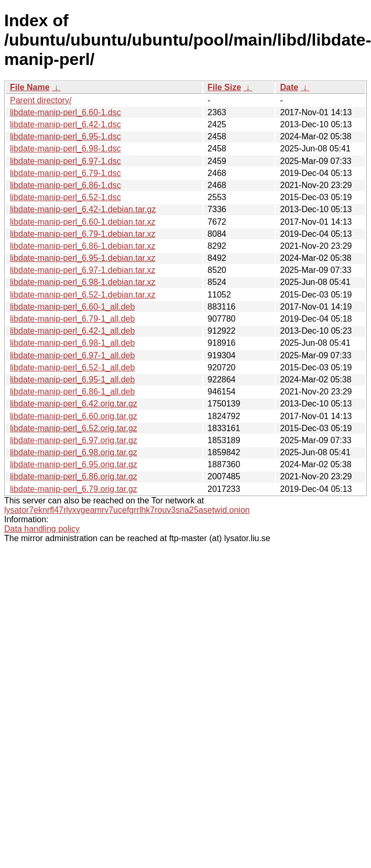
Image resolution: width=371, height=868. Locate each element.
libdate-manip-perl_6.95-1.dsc (66, 136)
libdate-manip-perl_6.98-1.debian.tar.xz (83, 282)
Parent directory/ (41, 100)
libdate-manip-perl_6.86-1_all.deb (72, 392)
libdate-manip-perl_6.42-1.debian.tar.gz (83, 209)
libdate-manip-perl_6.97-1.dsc (66, 161)
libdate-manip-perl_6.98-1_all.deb (72, 343)
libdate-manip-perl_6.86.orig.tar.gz (74, 476)
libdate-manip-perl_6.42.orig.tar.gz (74, 404)
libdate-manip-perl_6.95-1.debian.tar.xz (83, 258)
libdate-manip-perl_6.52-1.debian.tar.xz (83, 295)
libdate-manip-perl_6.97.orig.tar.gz (74, 440)
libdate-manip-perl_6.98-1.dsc (66, 149)
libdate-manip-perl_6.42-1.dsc (66, 124)
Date (289, 87)
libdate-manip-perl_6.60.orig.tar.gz (74, 416)
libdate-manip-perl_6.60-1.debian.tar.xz (83, 222)
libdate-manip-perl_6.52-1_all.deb (72, 367)
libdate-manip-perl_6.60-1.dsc (66, 112)
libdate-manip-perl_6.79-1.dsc (66, 173)
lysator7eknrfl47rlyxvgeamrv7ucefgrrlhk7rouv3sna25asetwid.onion (127, 510)
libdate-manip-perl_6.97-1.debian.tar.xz (83, 270)
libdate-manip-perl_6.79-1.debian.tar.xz (83, 234)
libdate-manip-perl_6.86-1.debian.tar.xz (83, 246)
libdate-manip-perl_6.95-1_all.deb (72, 380)
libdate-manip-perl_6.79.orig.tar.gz (74, 489)
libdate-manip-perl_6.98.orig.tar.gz (74, 452)
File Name (30, 87)
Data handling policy (42, 529)
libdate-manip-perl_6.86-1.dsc (66, 185)
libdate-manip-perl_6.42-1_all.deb (72, 331)
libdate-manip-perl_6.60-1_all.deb (72, 307)
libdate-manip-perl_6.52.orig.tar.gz (74, 428)
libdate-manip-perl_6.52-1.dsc (66, 197)
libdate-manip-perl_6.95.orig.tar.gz (74, 464)
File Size (224, 87)
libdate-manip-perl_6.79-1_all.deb (72, 319)
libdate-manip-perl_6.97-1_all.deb (72, 355)
